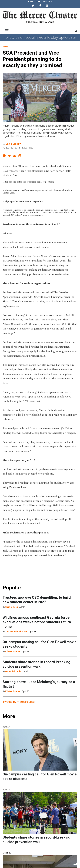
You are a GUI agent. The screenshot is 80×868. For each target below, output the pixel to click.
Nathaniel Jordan (14, 671)
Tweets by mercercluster (19, 702)
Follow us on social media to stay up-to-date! (40, 37)
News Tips (47, 1)
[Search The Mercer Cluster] (76, 31)
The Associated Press (16, 632)
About (31, 1)
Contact (38, 1)
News (5, 47)
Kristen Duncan (13, 651)
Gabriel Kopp (12, 607)
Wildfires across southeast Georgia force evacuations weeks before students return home (37, 622)
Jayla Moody (13, 144)
